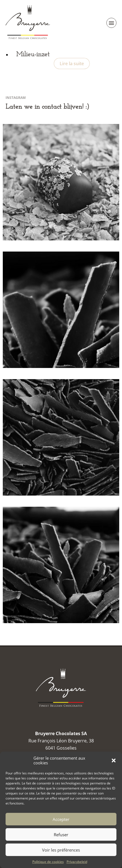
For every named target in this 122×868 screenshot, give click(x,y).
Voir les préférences (61, 857)
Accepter (61, 826)
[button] (114, 767)
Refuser (61, 842)
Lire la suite (77, 64)
